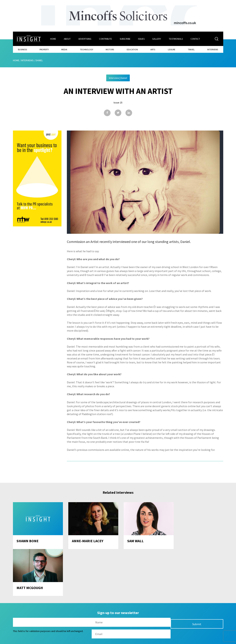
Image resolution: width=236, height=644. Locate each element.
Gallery (157, 39)
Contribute (106, 39)
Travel (191, 49)
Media (64, 49)
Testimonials (176, 39)
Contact (195, 39)
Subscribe (125, 39)
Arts (153, 49)
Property (44, 49)
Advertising (85, 39)
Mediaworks (43, 640)
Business (22, 49)
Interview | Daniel (118, 78)
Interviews (213, 49)
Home (53, 39)
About (67, 39)
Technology (87, 49)
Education (132, 49)
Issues (141, 39)
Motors (110, 49)
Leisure (172, 49)
